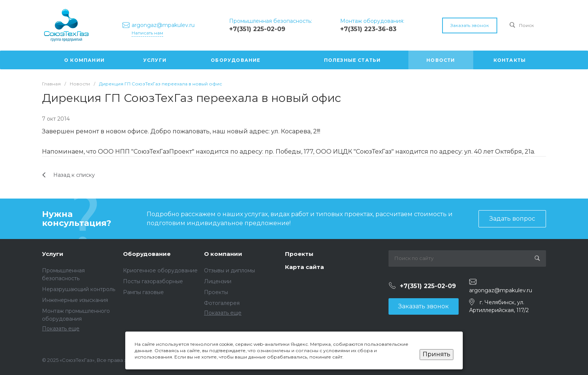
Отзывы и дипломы (229, 270)
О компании (223, 254)
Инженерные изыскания (75, 300)
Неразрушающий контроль (79, 289)
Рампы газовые (143, 292)
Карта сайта (304, 267)
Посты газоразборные (153, 281)
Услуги (53, 254)
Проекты (216, 292)
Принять (436, 354)
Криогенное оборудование (160, 270)
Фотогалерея (222, 303)
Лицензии (218, 281)
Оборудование (147, 254)
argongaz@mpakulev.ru (501, 290)
